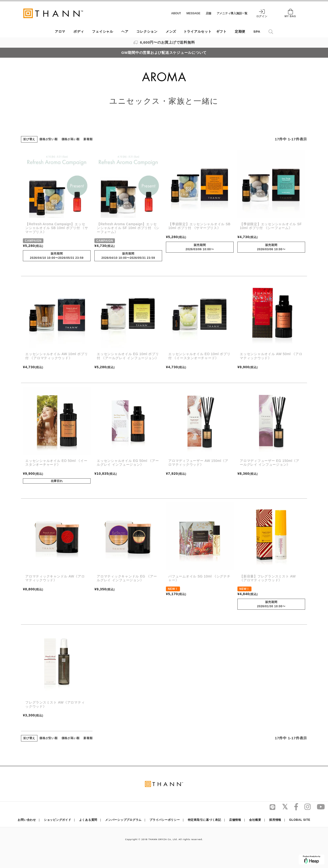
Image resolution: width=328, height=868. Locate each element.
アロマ (60, 32)
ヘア (125, 32)
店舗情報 (235, 820)
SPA (257, 32)
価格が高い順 (71, 139)
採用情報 (275, 820)
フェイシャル (103, 32)
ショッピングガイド (58, 820)
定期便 (240, 32)
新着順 (88, 139)
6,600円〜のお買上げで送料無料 (164, 42)
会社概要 (255, 820)
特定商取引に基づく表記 (205, 820)
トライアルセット (198, 32)
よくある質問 (88, 820)
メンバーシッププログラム (123, 820)
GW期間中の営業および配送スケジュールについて (164, 53)
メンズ (171, 32)
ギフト (221, 32)
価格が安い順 (49, 139)
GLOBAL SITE (300, 820)
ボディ (79, 32)
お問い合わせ (27, 820)
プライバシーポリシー (165, 820)
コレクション (147, 32)
